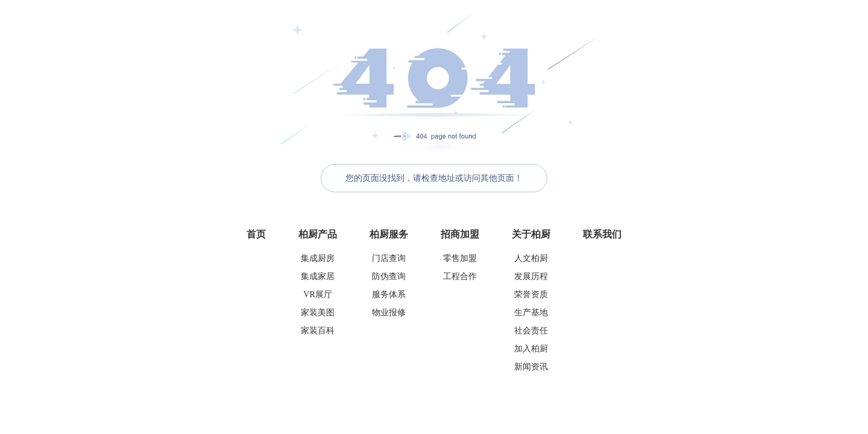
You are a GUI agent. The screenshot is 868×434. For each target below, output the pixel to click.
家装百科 (318, 331)
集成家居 (318, 276)
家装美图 (318, 313)
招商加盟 (460, 234)
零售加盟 (460, 258)
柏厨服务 (389, 234)
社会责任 (531, 331)
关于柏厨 (531, 234)
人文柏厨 (531, 258)
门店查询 (389, 258)
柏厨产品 (318, 234)
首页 (256, 234)
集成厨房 (318, 258)
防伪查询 (389, 276)
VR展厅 (317, 294)
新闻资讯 (531, 367)
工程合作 (460, 276)
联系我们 (602, 234)
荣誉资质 (531, 294)
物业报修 (389, 313)
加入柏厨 (531, 349)
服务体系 (389, 294)
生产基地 (531, 313)
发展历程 (531, 276)
